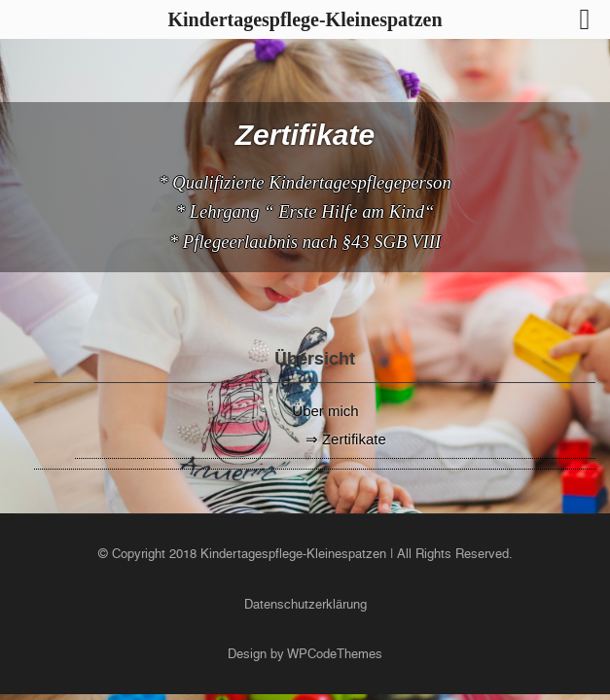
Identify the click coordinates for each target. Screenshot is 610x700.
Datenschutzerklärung (305, 604)
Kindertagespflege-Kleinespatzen (293, 554)
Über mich (325, 411)
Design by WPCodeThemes (305, 654)
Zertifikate (354, 439)
